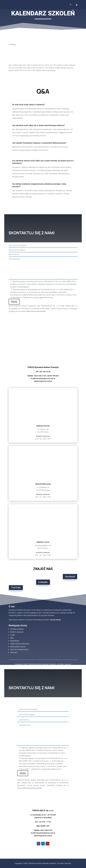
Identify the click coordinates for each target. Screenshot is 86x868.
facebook (70, 576)
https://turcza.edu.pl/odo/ (36, 311)
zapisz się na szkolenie (20, 644)
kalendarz (15, 641)
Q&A (12, 638)
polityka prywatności (19, 650)
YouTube (16, 587)
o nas (13, 635)
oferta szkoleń (17, 632)
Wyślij (14, 302)
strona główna (17, 629)
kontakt (14, 652)
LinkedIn (43, 582)
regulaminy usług (18, 647)
